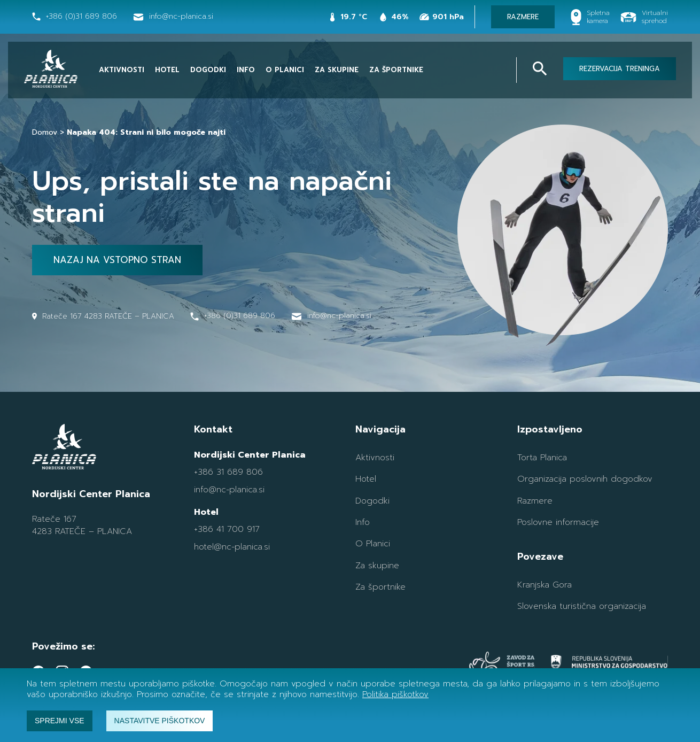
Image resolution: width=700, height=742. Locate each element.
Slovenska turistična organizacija (582, 606)
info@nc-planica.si (229, 490)
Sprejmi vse (60, 721)
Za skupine (337, 70)
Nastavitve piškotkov (160, 721)
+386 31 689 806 (228, 472)
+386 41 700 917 (227, 529)
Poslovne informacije (558, 522)
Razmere (535, 501)
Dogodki (208, 70)
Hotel (167, 70)
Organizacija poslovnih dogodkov (585, 479)
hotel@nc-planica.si (232, 547)
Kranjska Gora (545, 585)
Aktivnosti (122, 70)
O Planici (285, 70)
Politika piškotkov (395, 694)
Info (246, 70)
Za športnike (396, 70)
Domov (45, 132)
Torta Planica (542, 458)
